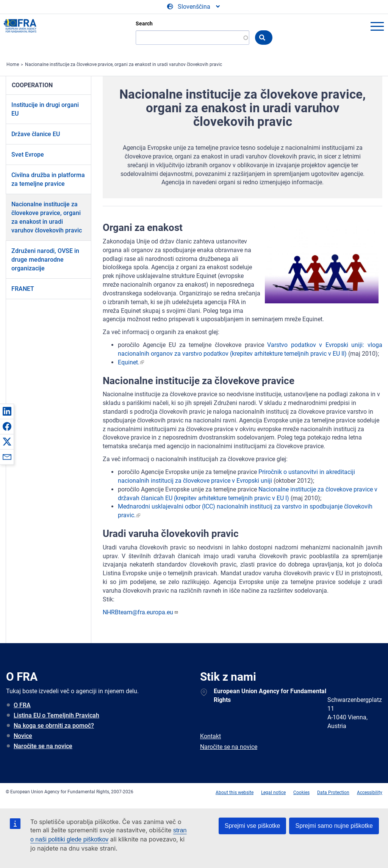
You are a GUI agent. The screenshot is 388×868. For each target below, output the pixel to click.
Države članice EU (36, 134)
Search (144, 24)
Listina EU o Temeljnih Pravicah (56, 715)
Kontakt (210, 736)
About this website (235, 793)
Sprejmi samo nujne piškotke (334, 826)
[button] (7, 411)
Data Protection (333, 793)
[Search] (192, 38)
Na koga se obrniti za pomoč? (54, 726)
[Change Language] (194, 7)
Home (13, 64)
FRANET (23, 289)
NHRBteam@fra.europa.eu (141, 612)
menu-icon (377, 26)
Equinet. (129, 362)
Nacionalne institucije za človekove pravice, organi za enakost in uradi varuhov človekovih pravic (124, 64)
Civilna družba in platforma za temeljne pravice (48, 179)
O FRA (22, 705)
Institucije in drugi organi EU (45, 109)
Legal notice (273, 793)
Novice (23, 736)
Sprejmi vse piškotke (253, 826)
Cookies (301, 793)
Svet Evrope (28, 155)
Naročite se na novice (43, 746)
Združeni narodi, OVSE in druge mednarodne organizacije (45, 260)
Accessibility (370, 793)
